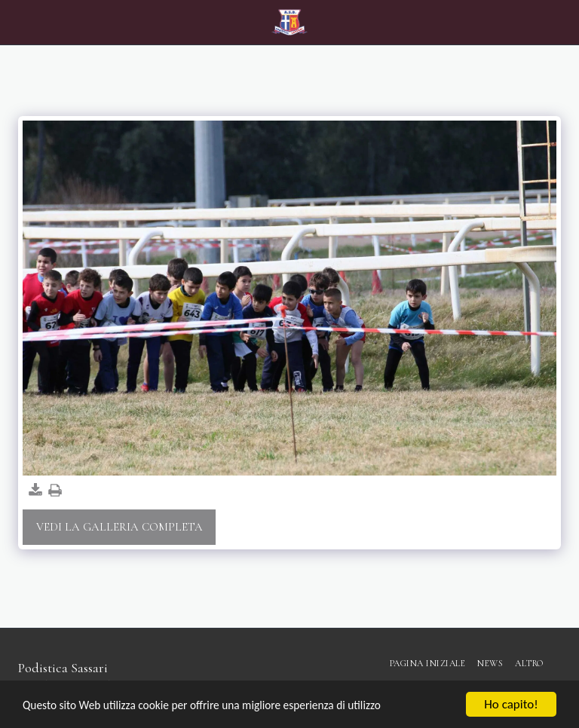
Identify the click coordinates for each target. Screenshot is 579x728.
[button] (17, 22)
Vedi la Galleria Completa (119, 527)
